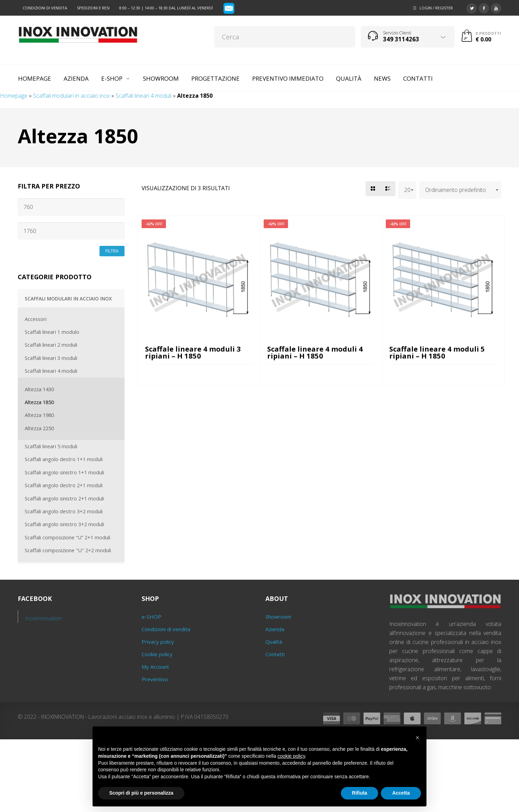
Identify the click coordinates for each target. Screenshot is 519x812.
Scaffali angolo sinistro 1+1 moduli (64, 472)
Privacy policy (158, 642)
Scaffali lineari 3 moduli (51, 358)
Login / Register (436, 8)
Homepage (14, 96)
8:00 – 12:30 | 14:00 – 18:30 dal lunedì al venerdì (166, 8)
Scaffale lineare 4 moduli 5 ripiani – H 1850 (437, 352)
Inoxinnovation (44, 618)
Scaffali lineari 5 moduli (51, 446)
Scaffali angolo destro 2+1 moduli (64, 485)
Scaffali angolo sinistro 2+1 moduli (64, 498)
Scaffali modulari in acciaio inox (71, 96)
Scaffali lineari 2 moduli (51, 345)
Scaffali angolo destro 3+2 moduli (64, 511)
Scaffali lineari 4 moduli (143, 96)
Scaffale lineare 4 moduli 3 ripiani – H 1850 (193, 352)
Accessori (36, 319)
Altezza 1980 (39, 415)
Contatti (275, 654)
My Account (155, 667)
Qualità (274, 642)
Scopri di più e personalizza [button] (141, 793)
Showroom (278, 617)
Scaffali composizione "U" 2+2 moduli (68, 550)
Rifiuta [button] (360, 793)
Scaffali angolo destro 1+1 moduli (64, 459)
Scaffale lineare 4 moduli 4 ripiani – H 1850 (315, 352)
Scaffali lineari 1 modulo (52, 332)
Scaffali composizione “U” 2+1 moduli (67, 537)
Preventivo (155, 679)
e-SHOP (151, 617)
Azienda (275, 629)
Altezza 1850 (39, 402)
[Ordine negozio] (460, 190)
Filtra (112, 251)
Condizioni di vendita (45, 8)
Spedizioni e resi (93, 8)
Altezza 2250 (39, 428)
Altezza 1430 (39, 389)
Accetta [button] (401, 793)
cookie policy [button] (291, 756)
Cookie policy (157, 654)
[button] (417, 738)
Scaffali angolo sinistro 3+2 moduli (64, 524)
